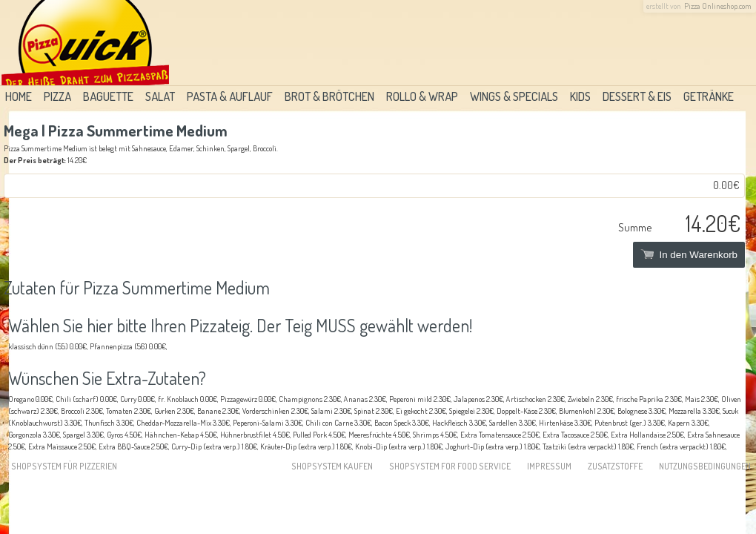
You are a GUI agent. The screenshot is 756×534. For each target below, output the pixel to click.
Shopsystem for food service (450, 466)
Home (19, 96)
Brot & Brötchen (329, 96)
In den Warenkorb (689, 255)
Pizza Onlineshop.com (718, 6)
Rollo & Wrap (422, 96)
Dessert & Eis (637, 96)
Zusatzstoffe (615, 466)
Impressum (549, 466)
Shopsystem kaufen (332, 466)
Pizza (57, 96)
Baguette (108, 96)
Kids (580, 96)
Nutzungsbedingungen (705, 466)
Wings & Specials (514, 96)
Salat (160, 96)
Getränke (709, 96)
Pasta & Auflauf (230, 96)
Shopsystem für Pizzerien (64, 466)
